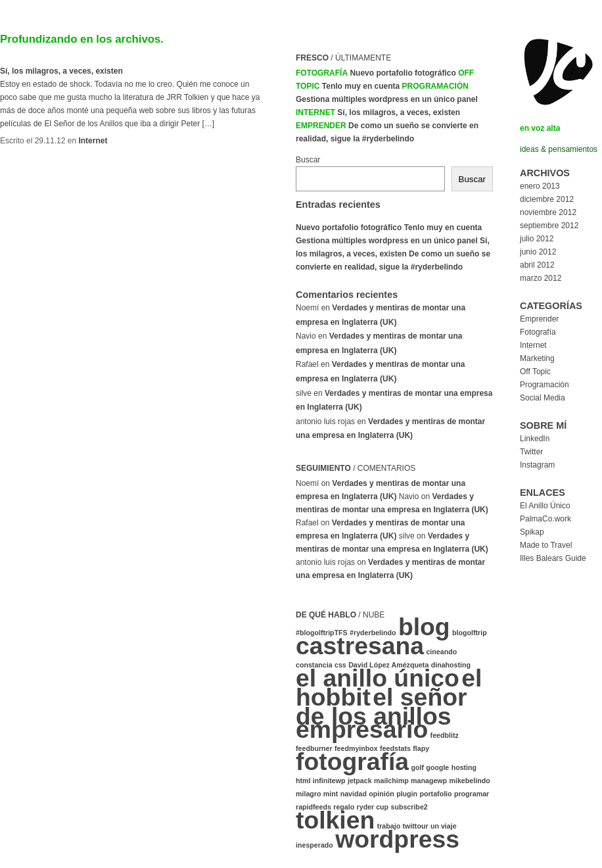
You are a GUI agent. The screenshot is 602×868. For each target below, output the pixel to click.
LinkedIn (535, 439)
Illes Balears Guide (553, 558)
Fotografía (322, 73)
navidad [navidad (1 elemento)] (354, 794)
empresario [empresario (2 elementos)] (362, 729)
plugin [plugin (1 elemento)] (407, 794)
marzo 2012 (541, 278)
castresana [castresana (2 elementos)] (360, 646)
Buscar (308, 160)
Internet (93, 141)
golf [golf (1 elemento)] (417, 767)
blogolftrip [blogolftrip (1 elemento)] (470, 633)
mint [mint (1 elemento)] (331, 794)
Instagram (537, 465)
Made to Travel (546, 545)
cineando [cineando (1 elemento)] (441, 652)
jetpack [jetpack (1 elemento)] (360, 781)
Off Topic (535, 372)
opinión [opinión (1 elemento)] (381, 794)
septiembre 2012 (549, 226)
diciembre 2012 (547, 199)
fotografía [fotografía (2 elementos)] (352, 761)
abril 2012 (537, 265)
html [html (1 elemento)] (303, 781)
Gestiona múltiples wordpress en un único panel (387, 99)
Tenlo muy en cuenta (361, 86)
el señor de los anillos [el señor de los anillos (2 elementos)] (382, 707)
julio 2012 (537, 239)
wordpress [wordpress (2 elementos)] (397, 839)
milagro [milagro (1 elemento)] (309, 794)
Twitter (531, 452)
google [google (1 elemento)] (437, 767)
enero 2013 (540, 186)
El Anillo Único (545, 506)
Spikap (532, 532)
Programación (435, 86)
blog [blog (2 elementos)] (424, 627)
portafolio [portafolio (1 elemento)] (435, 794)
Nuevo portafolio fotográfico (403, 73)
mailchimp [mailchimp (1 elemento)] (391, 781)
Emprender (321, 126)
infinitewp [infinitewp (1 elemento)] (329, 781)
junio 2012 (538, 252)
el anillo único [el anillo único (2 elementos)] (378, 678)
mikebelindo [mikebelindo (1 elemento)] (469, 781)
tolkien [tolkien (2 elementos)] (335, 820)
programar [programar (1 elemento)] (472, 794)
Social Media (543, 398)
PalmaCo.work (545, 519)
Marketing (537, 358)
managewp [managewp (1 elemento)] (429, 781)
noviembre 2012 (548, 212)
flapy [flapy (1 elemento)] (421, 748)
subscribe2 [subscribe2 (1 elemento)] (409, 807)
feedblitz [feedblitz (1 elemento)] (445, 735)
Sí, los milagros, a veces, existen (61, 71)
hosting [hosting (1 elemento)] (464, 767)
